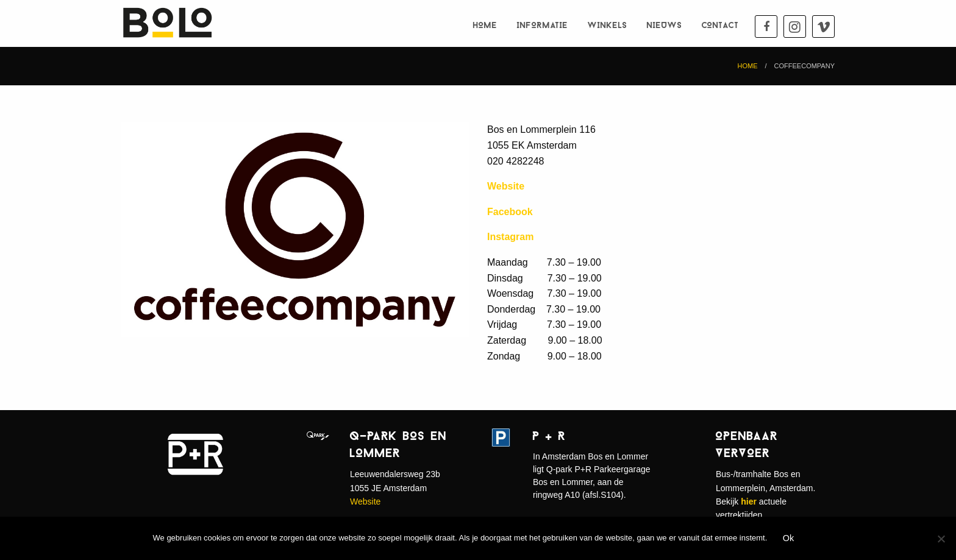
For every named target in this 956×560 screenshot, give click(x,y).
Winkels (608, 26)
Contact (720, 26)
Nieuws (665, 26)
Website (365, 502)
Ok (788, 538)
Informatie (543, 26)
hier (749, 502)
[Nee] (941, 539)
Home (485, 26)
